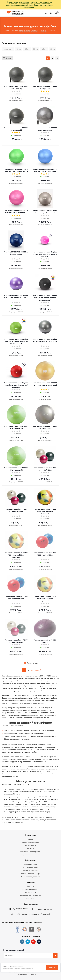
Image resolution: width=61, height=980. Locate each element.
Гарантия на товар (31, 870)
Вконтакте (22, 938)
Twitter (39, 938)
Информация (30, 860)
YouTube (33, 938)
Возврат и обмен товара (31, 874)
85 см (52, 49)
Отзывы (30, 848)
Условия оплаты (31, 864)
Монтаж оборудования (30, 877)
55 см (35, 49)
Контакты (31, 886)
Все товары (35, 670)
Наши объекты (31, 892)
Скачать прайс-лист (31, 889)
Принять (52, 967)
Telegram (28, 938)
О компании (30, 835)
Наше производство (30, 842)
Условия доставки (30, 867)
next (41, 670)
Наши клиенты (31, 845)
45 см (44, 49)
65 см (27, 49)
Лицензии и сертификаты (30, 852)
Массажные (8, 49)
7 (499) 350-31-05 (20, 909)
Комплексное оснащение (30, 896)
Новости (30, 839)
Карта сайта (31, 899)
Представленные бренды (31, 855)
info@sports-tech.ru (44, 909)
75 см (19, 49)
